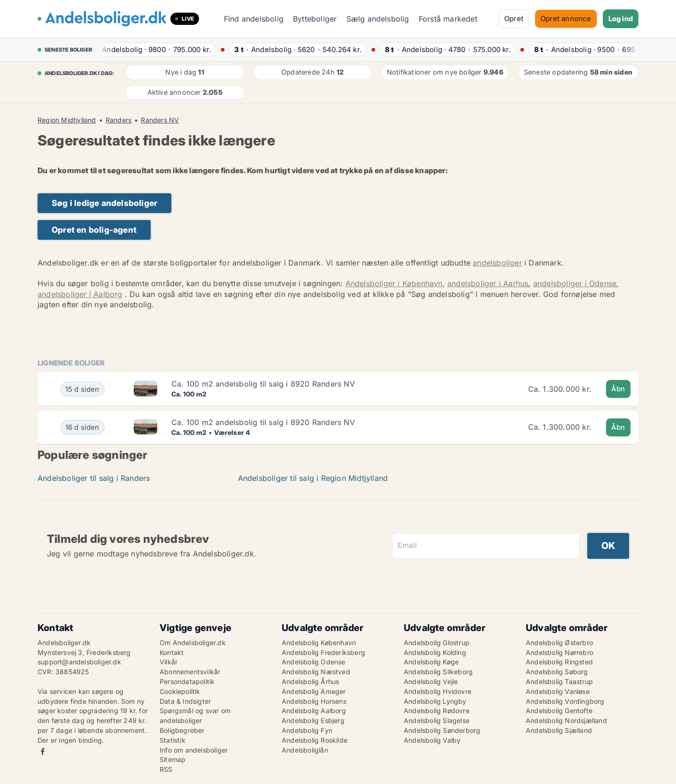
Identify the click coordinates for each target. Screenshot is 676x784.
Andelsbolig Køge (431, 662)
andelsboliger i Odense (575, 283)
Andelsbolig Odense (314, 662)
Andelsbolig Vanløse (558, 691)
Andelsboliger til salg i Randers (94, 478)
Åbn (618, 389)
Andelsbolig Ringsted (559, 662)
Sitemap (173, 759)
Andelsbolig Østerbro (559, 643)
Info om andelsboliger (194, 750)
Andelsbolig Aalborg (314, 711)
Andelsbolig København (319, 643)
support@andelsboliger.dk (79, 662)
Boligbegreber (182, 730)
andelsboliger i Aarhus (488, 283)
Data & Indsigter (185, 701)
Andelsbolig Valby (432, 740)
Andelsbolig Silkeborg (438, 672)
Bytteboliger (315, 19)
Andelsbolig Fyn (307, 730)
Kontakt (172, 652)
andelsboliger (497, 263)
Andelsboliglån (305, 750)
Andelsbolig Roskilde (315, 740)
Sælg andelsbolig (378, 19)
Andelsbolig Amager (314, 691)
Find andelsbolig (254, 19)
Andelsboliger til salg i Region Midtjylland (313, 478)
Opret (514, 19)
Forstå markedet (448, 19)
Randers (119, 120)
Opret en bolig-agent (94, 230)
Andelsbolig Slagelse (437, 720)
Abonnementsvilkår (190, 672)
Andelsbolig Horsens (314, 701)
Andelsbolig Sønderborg (442, 730)
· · (153, 49)
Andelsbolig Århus (310, 681)
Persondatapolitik (187, 681)
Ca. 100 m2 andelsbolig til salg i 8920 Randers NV (263, 384)
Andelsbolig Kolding (435, 652)
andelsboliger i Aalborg (80, 294)
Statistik (173, 740)
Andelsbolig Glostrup (437, 643)
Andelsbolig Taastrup (559, 681)
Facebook (43, 751)
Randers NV (160, 120)
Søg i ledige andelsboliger (104, 203)
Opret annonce (566, 19)
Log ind (621, 19)
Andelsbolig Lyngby (435, 701)
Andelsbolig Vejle (431, 681)
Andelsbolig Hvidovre (438, 691)
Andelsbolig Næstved (316, 672)
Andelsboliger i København (394, 283)
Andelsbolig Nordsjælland (566, 720)
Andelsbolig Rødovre (437, 711)
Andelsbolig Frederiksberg (323, 652)
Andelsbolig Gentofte (559, 711)
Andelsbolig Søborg (557, 672)
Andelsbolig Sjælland (559, 730)
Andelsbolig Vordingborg (565, 701)
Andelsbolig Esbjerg (313, 720)
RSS (166, 769)
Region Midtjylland (67, 120)
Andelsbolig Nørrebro (560, 652)
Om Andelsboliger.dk (193, 643)
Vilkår (169, 662)
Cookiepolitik (180, 691)
